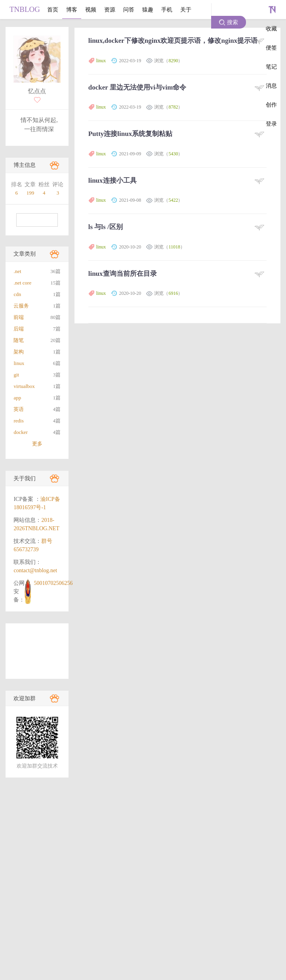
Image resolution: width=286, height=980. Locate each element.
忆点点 (37, 91)
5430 (173, 154)
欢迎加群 (25, 698)
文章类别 (25, 254)
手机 (167, 10)
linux (101, 61)
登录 (271, 124)
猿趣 (148, 10)
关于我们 (25, 479)
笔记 (271, 67)
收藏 (271, 29)
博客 (72, 10)
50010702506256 (53, 583)
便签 (271, 48)
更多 (37, 444)
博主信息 (25, 165)
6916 (173, 293)
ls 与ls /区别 (106, 227)
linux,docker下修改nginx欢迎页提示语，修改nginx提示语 (173, 41)
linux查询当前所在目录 (123, 274)
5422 (173, 200)
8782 (173, 107)
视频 (91, 10)
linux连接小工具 (112, 181)
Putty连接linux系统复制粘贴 (131, 134)
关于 (186, 10)
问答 (129, 10)
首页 (53, 10)
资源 (110, 10)
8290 (173, 61)
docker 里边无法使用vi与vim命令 (137, 87)
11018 (174, 247)
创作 (271, 105)
